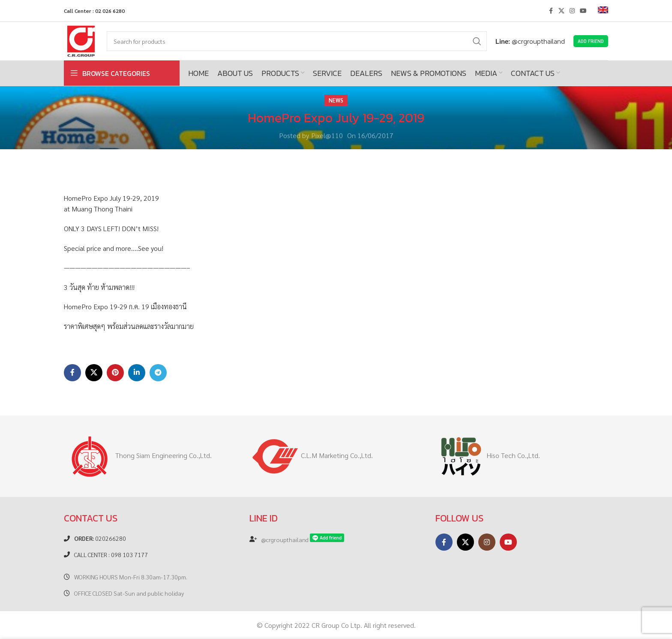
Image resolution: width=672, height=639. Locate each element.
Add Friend (591, 41)
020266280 (100, 538)
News (336, 100)
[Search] (297, 41)
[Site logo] (81, 40)
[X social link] (561, 11)
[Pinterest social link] (115, 373)
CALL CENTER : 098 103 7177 (111, 555)
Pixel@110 (327, 135)
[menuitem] (603, 11)
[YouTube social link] (583, 11)
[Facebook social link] (551, 11)
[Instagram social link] (572, 11)
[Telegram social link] (158, 373)
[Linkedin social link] (137, 373)
